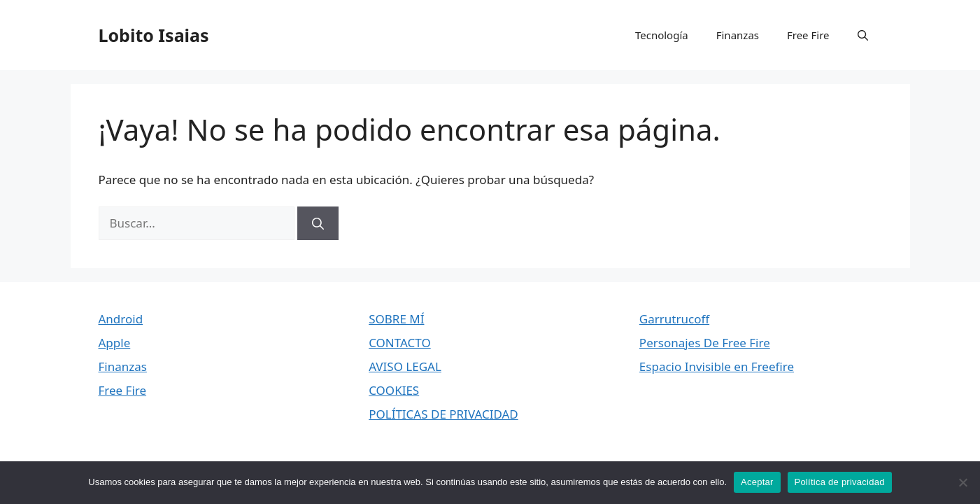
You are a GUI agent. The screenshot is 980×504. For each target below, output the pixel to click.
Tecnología (662, 35)
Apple (115, 343)
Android (121, 319)
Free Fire (808, 35)
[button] (863, 35)
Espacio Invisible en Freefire (717, 366)
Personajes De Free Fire (705, 343)
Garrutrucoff (674, 319)
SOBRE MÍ (396, 319)
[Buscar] (318, 223)
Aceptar (757, 482)
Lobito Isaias (154, 35)
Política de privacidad (840, 482)
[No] (963, 482)
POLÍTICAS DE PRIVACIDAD (443, 414)
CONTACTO (400, 343)
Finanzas (738, 35)
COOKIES (394, 390)
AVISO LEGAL (405, 366)
